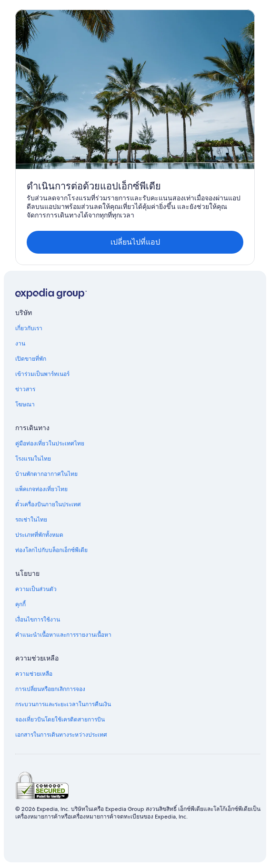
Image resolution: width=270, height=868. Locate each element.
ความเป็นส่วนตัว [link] (36, 589)
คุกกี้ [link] (20, 604)
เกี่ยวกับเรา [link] (29, 328)
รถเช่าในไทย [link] (31, 520)
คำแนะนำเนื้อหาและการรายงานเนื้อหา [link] (63, 635)
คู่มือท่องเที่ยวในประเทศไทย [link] (50, 444)
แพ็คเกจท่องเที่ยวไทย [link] (41, 489)
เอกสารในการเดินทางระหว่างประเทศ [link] (61, 735)
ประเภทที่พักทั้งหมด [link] (39, 535)
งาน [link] (20, 344)
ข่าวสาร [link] (25, 389)
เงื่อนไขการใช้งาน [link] (38, 620)
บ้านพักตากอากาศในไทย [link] (46, 474)
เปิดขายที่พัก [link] (31, 359)
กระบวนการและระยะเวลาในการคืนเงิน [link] (63, 704)
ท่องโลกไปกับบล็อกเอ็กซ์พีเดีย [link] (51, 550)
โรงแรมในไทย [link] (33, 459)
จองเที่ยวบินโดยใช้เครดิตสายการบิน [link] (60, 720)
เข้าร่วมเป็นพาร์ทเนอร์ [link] (42, 374)
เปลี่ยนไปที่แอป (135, 242)
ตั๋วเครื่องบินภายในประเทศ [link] (48, 504)
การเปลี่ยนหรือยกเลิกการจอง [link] (50, 689)
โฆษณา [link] (25, 404)
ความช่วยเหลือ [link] (34, 674)
